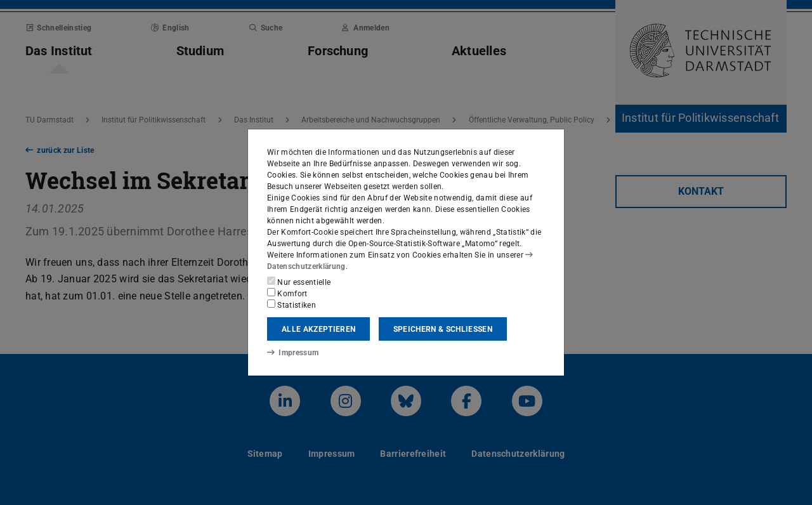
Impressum (293, 353)
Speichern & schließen (443, 329)
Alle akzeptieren (318, 329)
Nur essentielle (299, 282)
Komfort (287, 293)
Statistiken (291, 305)
